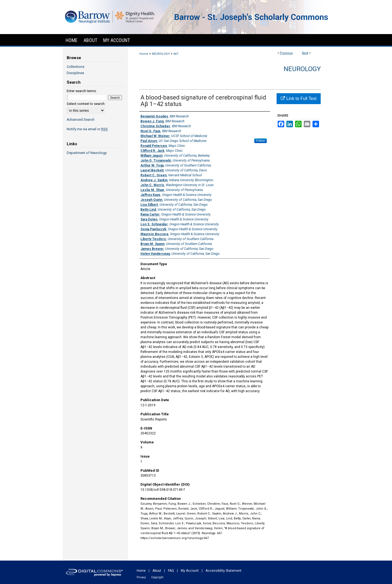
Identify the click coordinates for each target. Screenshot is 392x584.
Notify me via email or (87, 129)
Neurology (302, 69)
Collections (76, 67)
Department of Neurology (87, 153)
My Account (190, 571)
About (157, 571)
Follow (261, 141)
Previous (286, 53)
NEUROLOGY (161, 54)
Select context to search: (86, 104)
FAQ (171, 571)
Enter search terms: (82, 91)
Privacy (141, 577)
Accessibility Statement (223, 571)
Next (305, 53)
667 (176, 54)
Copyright (157, 577)
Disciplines (75, 73)
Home (144, 54)
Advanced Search (81, 119)
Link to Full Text (298, 99)
